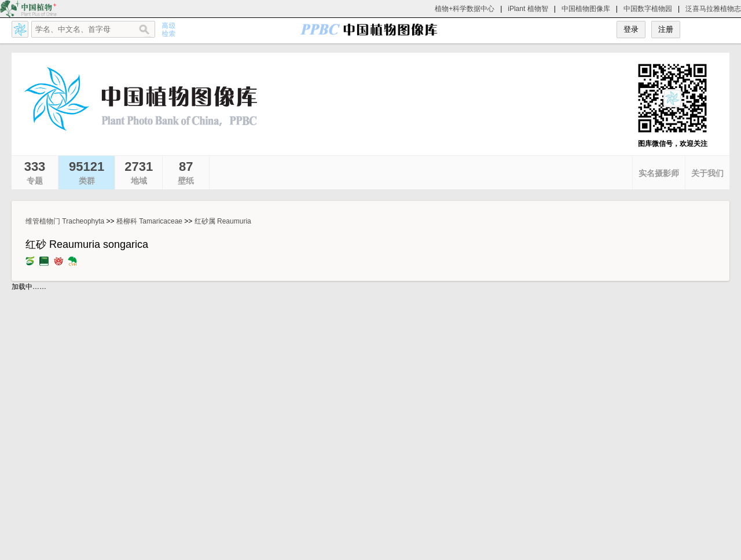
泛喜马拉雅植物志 (713, 9)
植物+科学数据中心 (465, 9)
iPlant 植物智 (528, 9)
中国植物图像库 (586, 9)
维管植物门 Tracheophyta (65, 221)
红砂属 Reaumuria (223, 221)
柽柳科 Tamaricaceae (149, 221)
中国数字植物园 (648, 9)
